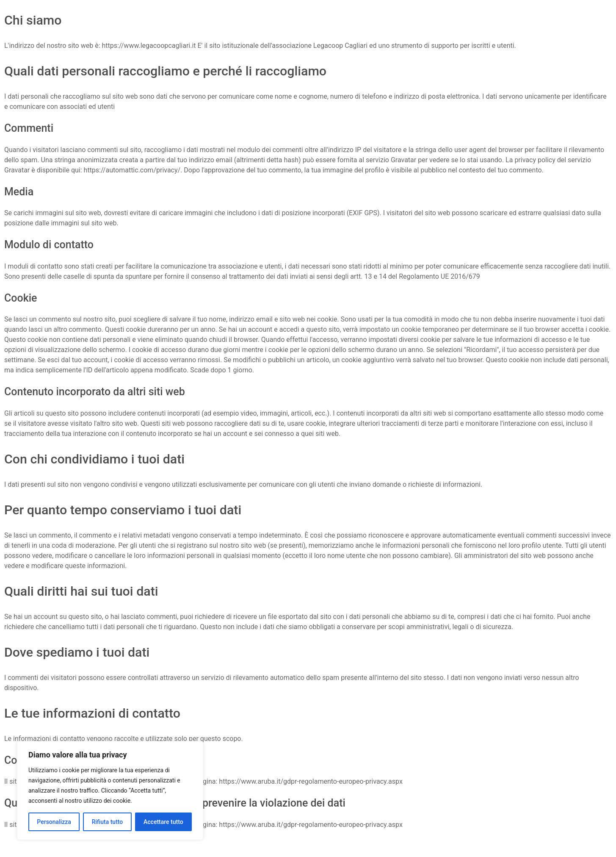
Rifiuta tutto (108, 822)
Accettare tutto (163, 822)
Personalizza (54, 822)
